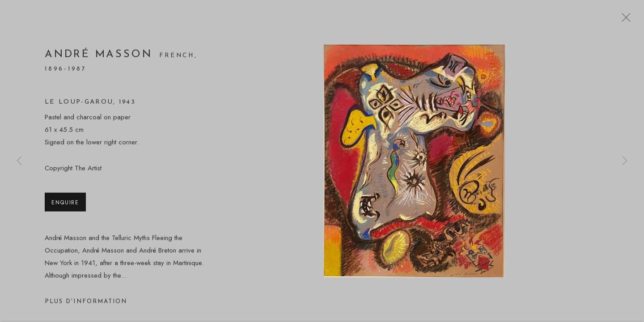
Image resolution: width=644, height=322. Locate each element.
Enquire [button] (65, 204)
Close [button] (624, 20)
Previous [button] (19, 161)
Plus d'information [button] (86, 303)
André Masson (98, 56)
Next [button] (625, 161)
